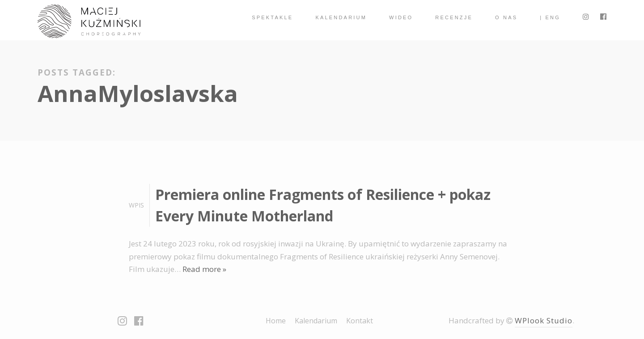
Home (276, 321)
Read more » (204, 269)
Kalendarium (341, 17)
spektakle (272, 17)
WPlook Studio (544, 320)
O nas (506, 17)
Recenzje (454, 17)
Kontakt (360, 321)
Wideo (401, 17)
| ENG (550, 17)
